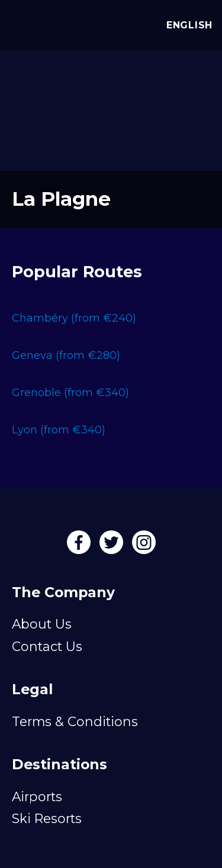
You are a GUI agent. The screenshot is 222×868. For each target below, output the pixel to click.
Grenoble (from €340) (70, 393)
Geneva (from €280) (66, 355)
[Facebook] (80, 546)
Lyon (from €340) (59, 430)
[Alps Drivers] (24, 22)
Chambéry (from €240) (74, 318)
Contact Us (47, 646)
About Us (42, 624)
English (187, 25)
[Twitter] (113, 546)
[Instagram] (144, 546)
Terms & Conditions (75, 721)
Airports (37, 796)
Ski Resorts (47, 818)
